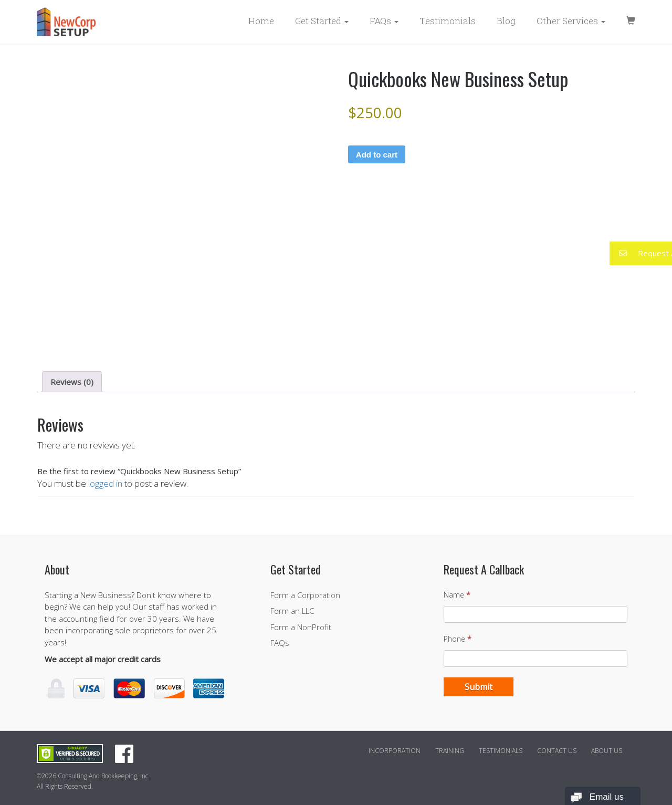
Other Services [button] (571, 21)
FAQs (280, 643)
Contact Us (557, 751)
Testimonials (448, 21)
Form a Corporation (305, 595)
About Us (607, 751)
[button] (641, 253)
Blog (506, 21)
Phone (458, 639)
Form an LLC (292, 611)
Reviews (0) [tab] (72, 382)
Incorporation (395, 751)
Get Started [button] (322, 21)
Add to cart (377, 155)
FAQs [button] (384, 21)
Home (261, 21)
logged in (105, 483)
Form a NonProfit (301, 627)
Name (457, 595)
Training (450, 751)
